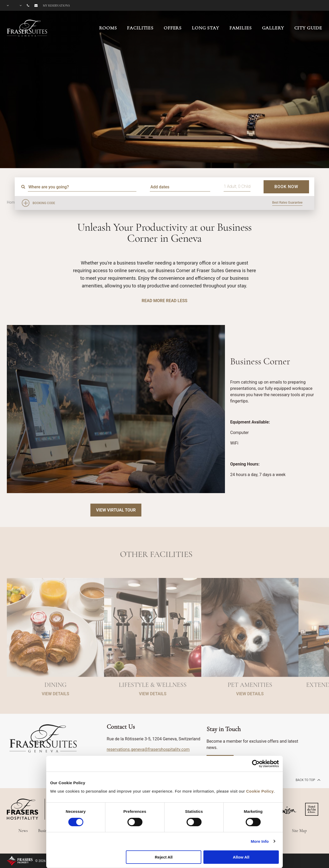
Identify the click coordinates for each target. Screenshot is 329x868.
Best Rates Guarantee (287, 203)
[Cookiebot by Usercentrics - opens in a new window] (256, 764)
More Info (260, 841)
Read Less (176, 301)
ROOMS (108, 28)
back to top (308, 780)
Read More (153, 301)
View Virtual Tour (116, 510)
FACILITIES (140, 28)
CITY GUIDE (308, 28)
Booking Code (44, 203)
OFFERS (173, 28)
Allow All (241, 857)
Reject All (164, 857)
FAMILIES (241, 28)
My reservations (56, 6)
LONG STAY (205, 28)
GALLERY (273, 28)
